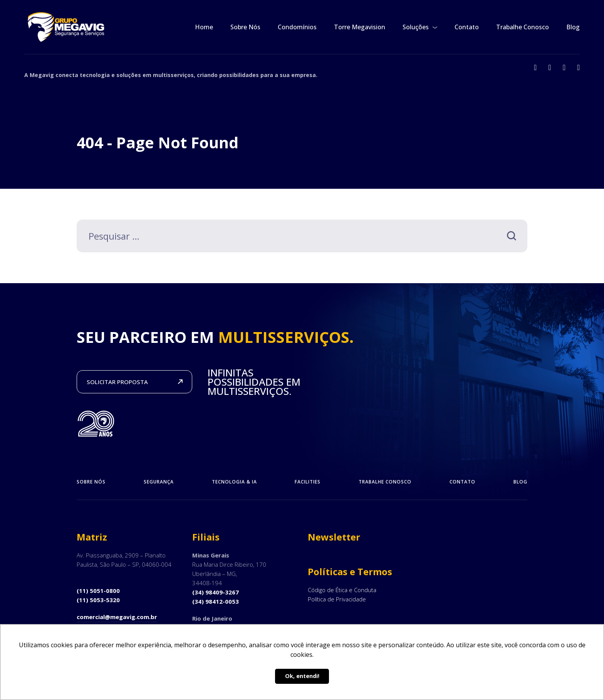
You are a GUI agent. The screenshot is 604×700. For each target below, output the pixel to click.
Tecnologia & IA (234, 482)
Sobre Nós (245, 27)
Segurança (159, 482)
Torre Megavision (360, 27)
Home (204, 27)
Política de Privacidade (337, 599)
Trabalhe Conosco (523, 27)
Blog (573, 27)
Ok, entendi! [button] (302, 676)
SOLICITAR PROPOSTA (117, 382)
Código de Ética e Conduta (342, 590)
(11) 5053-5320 (98, 600)
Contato (467, 27)
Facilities (308, 482)
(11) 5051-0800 (98, 591)
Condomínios (297, 27)
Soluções (416, 27)
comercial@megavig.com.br (117, 617)
